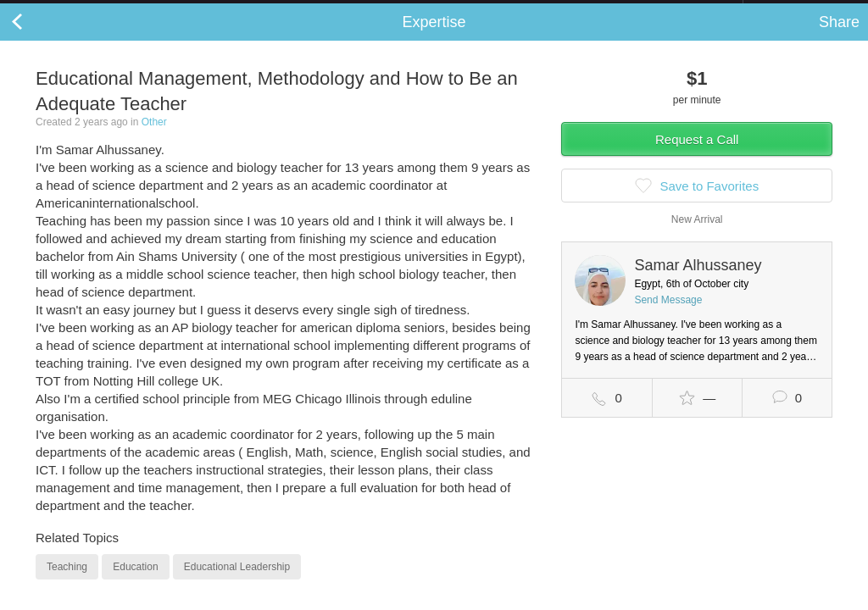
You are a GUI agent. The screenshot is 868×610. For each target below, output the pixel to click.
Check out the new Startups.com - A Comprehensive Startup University (559, 11)
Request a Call (697, 156)
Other (154, 139)
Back (34, 39)
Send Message (668, 317)
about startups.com (803, 11)
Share (839, 39)
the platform (88, 10)
